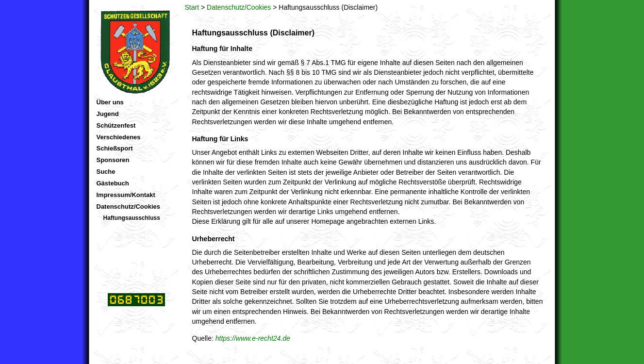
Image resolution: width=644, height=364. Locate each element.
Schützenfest (116, 125)
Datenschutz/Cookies (239, 7)
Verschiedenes (119, 137)
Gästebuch (113, 183)
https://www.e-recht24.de (253, 338)
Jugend (108, 114)
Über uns (110, 102)
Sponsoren (113, 160)
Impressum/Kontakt (126, 195)
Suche (106, 172)
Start (192, 7)
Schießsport (115, 148)
